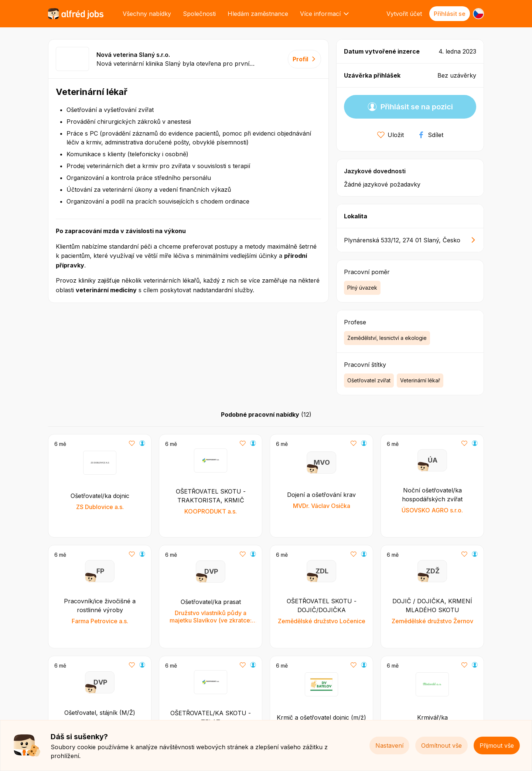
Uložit (391, 135)
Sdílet (430, 135)
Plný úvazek (362, 288)
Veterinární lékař (420, 380)
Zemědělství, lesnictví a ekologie (387, 338)
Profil (304, 59)
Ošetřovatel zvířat (369, 380)
